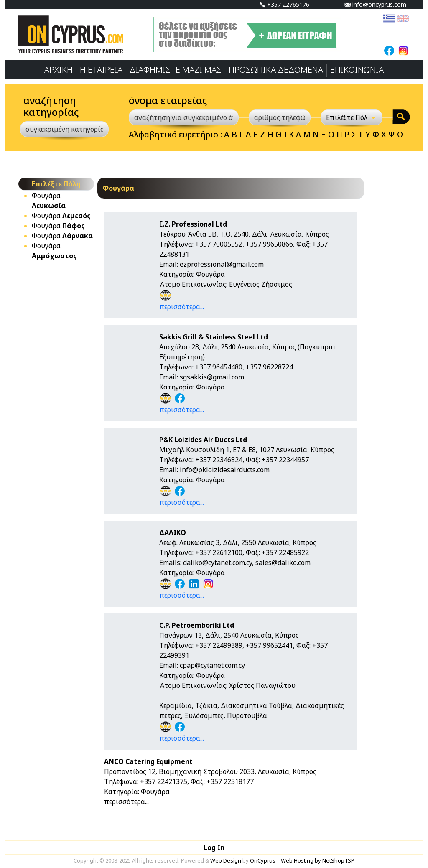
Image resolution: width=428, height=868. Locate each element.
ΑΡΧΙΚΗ (59, 70)
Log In (214, 848)
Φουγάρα (61, 216)
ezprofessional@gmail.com (222, 264)
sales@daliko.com (283, 563)
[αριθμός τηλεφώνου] (280, 117)
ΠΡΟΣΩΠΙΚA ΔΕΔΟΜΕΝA (276, 70)
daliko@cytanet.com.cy (218, 563)
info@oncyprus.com (375, 4)
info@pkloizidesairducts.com (225, 470)
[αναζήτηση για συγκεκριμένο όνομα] (184, 117)
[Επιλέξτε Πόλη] (352, 117)
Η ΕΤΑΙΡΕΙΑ (101, 70)
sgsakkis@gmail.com (212, 377)
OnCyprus (263, 860)
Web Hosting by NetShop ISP (318, 860)
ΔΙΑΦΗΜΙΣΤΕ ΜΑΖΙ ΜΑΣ (176, 70)
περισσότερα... (182, 307)
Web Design (226, 860)
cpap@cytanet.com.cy (212, 665)
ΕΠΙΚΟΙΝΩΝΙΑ (357, 70)
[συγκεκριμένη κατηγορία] (64, 129)
